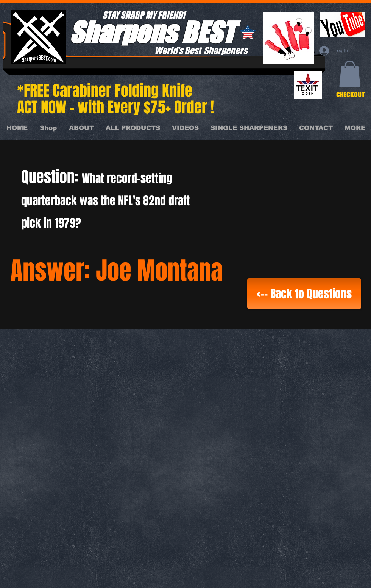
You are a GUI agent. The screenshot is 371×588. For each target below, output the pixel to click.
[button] (350, 74)
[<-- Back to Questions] (304, 294)
